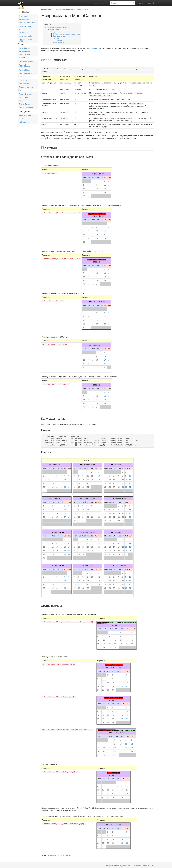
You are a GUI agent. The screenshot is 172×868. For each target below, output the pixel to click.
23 (97, 191)
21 (89, 191)
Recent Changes (25, 94)
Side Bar (22, 101)
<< (90, 173)
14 (89, 188)
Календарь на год (59, 36)
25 (105, 191)
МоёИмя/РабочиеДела (114, 697)
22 (93, 191)
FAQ (21, 29)
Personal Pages (25, 70)
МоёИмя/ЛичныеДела (114, 664)
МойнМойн (94, 48)
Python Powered (126, 865)
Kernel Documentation (27, 23)
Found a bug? (24, 33)
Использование (55, 30)
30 (84, 241)
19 (109, 188)
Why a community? (26, 62)
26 (109, 191)
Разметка (59, 38)
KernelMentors (25, 51)
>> (103, 173)
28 (89, 195)
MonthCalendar (82, 9)
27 (84, 195)
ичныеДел (110, 729)
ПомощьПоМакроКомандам (65, 9)
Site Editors (23, 97)
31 (89, 241)
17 (102, 188)
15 (93, 188)
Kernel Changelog (26, 36)
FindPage (23, 119)
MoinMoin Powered (113, 865)
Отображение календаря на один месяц (66, 34)
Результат (59, 40)
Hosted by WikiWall (26, 107)
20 (84, 191)
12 (109, 184)
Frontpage (23, 16)
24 (102, 191)
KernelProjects (25, 55)
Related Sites (24, 84)
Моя (99, 622)
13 (84, 188)
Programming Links (26, 87)
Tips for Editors (25, 104)
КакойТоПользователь (97, 258)
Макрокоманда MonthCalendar (57, 28)
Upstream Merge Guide (25, 40)
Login (150, 3)
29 (109, 237)
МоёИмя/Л (102, 729)
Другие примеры (58, 42)
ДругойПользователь (97, 212)
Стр (102, 622)
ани (105, 622)
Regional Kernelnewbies (25, 66)
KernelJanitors (24, 48)
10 (102, 184)
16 (97, 188)
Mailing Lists (24, 80)
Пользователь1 (116, 622)
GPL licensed (137, 865)
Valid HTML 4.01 (148, 865)
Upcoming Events (26, 73)
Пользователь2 (129, 622)
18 (105, 188)
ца (108, 622)
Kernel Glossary (25, 26)
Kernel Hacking (25, 19)
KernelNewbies (47, 9)
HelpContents (24, 122)
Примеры (53, 32)
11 (105, 184)
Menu (142, 3)
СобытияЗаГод (114, 772)
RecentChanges (25, 115)
